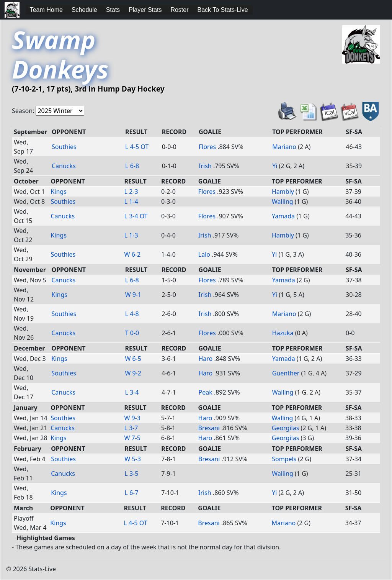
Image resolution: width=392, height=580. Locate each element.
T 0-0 (132, 333)
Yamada (283, 216)
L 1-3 (131, 235)
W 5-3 (133, 459)
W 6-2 (133, 254)
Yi (275, 166)
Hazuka (283, 333)
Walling (283, 202)
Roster (179, 10)
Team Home (46, 10)
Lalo (204, 254)
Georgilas (286, 428)
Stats (113, 10)
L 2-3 (131, 192)
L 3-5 (131, 474)
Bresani (209, 428)
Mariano (284, 147)
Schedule (84, 10)
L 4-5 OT (137, 147)
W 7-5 (132, 438)
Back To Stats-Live (223, 10)
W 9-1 (133, 295)
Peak (205, 392)
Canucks (64, 166)
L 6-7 (131, 493)
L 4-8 (132, 314)
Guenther (286, 373)
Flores (207, 147)
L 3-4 (132, 392)
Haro (205, 359)
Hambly (283, 192)
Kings (58, 192)
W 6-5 (133, 359)
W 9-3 (132, 418)
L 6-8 (132, 166)
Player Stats (145, 10)
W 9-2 (133, 373)
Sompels (284, 459)
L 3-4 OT (136, 216)
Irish (205, 166)
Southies (64, 147)
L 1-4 (131, 202)
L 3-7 (131, 428)
